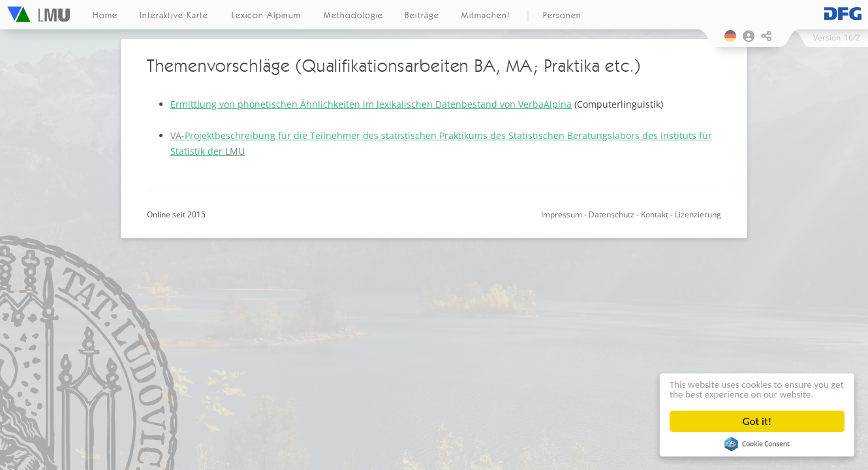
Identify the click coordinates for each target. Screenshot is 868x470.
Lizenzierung (698, 214)
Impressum (562, 214)
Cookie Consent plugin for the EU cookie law (757, 444)
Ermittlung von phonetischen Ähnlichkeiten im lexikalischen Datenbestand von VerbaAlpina (371, 104)
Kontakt (655, 214)
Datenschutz (612, 214)
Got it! (757, 421)
